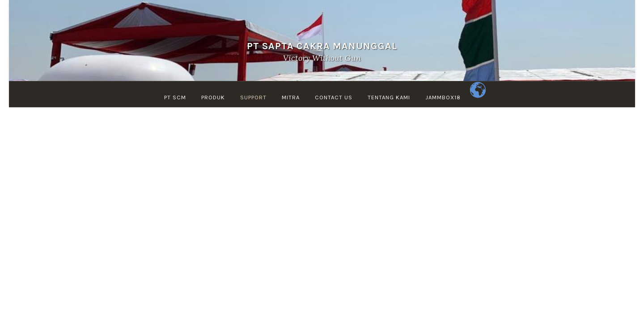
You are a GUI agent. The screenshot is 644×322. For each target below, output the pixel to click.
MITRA (291, 97)
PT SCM (175, 97)
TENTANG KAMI (389, 97)
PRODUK (213, 97)
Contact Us (334, 97)
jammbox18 (443, 97)
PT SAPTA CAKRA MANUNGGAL (322, 46)
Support (253, 97)
